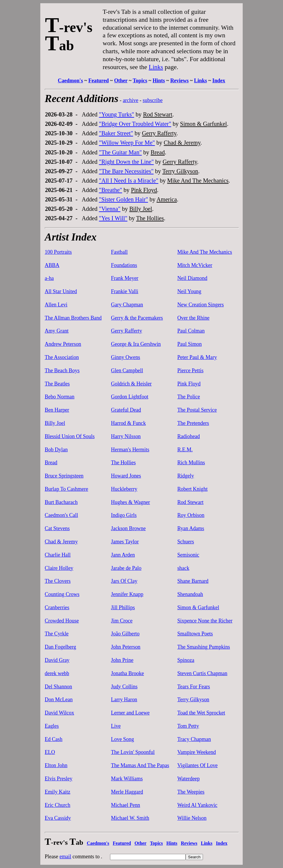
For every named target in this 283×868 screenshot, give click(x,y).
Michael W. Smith (130, 818)
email (65, 857)
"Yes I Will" (113, 218)
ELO (50, 752)
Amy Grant (57, 331)
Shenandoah (190, 594)
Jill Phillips (123, 607)
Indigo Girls (124, 515)
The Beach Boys (62, 370)
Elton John (56, 765)
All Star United (61, 291)
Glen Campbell (127, 370)
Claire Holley (59, 568)
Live (116, 726)
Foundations (124, 265)
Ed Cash (54, 739)
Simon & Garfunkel (203, 124)
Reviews (180, 81)
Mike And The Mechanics (198, 181)
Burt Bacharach (61, 502)
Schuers (186, 542)
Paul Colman (191, 331)
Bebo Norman (60, 397)
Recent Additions (81, 99)
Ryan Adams (191, 528)
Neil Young (189, 291)
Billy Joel (140, 209)
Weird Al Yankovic (197, 805)
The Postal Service (197, 410)
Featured (98, 81)
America (167, 199)
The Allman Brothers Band (73, 318)
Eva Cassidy (58, 818)
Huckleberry (124, 489)
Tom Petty (188, 726)
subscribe (153, 100)
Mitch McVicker (195, 265)
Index (219, 81)
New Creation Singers (201, 305)
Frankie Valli (125, 291)
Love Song (122, 739)
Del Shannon (58, 687)
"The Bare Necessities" (126, 171)
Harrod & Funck (128, 423)
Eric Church (58, 805)
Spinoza (186, 660)
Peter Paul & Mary (197, 357)
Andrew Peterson (63, 344)
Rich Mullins (191, 463)
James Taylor (125, 542)
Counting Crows (62, 594)
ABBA (52, 265)
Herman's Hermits (130, 450)
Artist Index (71, 237)
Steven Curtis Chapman (202, 673)
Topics (140, 81)
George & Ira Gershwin (136, 344)
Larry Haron (124, 700)
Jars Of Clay (124, 581)
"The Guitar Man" (120, 152)
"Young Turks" (116, 114)
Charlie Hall (58, 555)
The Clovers (58, 581)
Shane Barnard (193, 581)
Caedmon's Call (61, 515)
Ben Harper (57, 410)
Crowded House (62, 621)
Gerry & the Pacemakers (137, 318)
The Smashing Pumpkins (204, 647)
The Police (189, 397)
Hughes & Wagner (130, 502)
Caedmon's (70, 81)
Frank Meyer (125, 278)
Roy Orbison (191, 515)
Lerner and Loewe (130, 713)
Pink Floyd (144, 190)
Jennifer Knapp (127, 594)
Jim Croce (122, 621)
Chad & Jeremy (182, 143)
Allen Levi (56, 305)
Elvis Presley (59, 779)
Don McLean (59, 700)
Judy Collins (124, 687)
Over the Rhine (193, 318)
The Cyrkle (57, 634)
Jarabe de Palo (126, 568)
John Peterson (126, 647)
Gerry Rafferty (159, 133)
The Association (62, 357)
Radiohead (189, 436)
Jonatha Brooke (127, 673)
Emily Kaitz (58, 792)
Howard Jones (126, 476)
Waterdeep (189, 779)
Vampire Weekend (197, 752)
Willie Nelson (192, 818)
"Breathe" (110, 190)
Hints (159, 81)
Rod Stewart (158, 114)
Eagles (52, 726)
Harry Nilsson (126, 436)
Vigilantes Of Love (198, 765)
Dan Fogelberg (60, 647)
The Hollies (150, 218)
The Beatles (57, 384)
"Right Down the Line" (126, 162)
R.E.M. (185, 450)
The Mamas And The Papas (140, 765)
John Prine (122, 660)
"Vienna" (110, 209)
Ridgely (186, 476)
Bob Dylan (56, 450)
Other (121, 81)
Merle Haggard (127, 792)
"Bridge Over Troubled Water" (135, 124)
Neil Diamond (192, 278)
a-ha (49, 278)
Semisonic (188, 555)
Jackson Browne (128, 528)
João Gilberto (125, 634)
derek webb (57, 673)
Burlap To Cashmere (66, 489)
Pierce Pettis (190, 370)
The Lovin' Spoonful (133, 752)
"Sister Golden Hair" (123, 199)
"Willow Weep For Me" (127, 143)
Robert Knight (193, 489)
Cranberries (57, 607)
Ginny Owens (125, 357)
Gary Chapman (127, 305)
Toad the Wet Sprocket (201, 713)
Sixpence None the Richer (205, 621)
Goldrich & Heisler (131, 384)
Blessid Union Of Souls (70, 436)
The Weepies (191, 792)
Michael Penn (125, 805)
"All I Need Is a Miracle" (129, 181)
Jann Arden (123, 555)
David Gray (57, 660)
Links (156, 67)
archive (130, 100)
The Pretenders (193, 423)
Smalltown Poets (195, 634)
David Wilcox (59, 713)
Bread (158, 152)
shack (183, 568)
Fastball (119, 252)
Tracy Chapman (194, 739)
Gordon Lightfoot (130, 397)
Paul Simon (190, 344)
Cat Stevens (57, 528)
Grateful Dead (126, 410)
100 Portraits (58, 252)
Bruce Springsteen (64, 476)
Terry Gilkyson (180, 171)
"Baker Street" (116, 133)
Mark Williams (127, 779)
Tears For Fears (194, 687)
